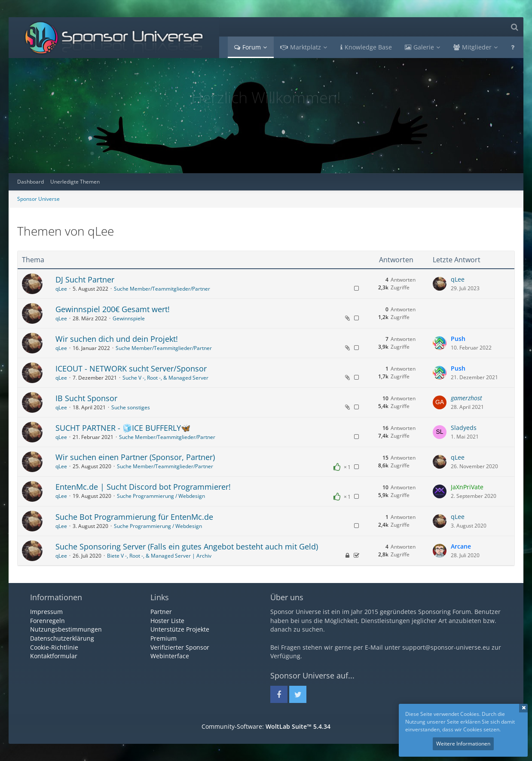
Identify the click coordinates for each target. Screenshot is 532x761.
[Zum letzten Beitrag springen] (440, 284)
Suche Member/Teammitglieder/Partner (162, 289)
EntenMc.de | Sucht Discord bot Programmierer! (143, 487)
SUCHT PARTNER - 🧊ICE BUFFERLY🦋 (123, 428)
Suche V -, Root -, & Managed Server (165, 378)
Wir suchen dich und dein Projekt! (117, 339)
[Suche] (514, 27)
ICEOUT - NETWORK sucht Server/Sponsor (131, 368)
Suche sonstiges (131, 407)
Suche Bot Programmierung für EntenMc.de (134, 517)
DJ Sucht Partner (85, 279)
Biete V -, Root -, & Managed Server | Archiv (159, 556)
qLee (61, 289)
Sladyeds (464, 428)
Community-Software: (266, 726)
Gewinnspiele (129, 318)
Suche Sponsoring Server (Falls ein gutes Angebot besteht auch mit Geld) (187, 546)
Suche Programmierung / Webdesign (161, 496)
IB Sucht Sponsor (86, 398)
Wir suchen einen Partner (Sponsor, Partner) (135, 457)
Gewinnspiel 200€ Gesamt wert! (113, 309)
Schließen (523, 708)
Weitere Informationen (463, 744)
